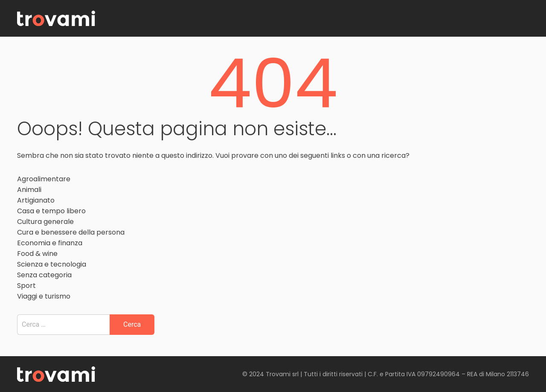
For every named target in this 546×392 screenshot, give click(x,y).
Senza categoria (44, 275)
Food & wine (37, 254)
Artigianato (36, 200)
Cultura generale (45, 222)
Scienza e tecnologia (52, 264)
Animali (29, 190)
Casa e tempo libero (51, 211)
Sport (26, 286)
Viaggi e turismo (44, 296)
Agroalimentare (44, 179)
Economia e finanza (50, 243)
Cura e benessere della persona (71, 232)
